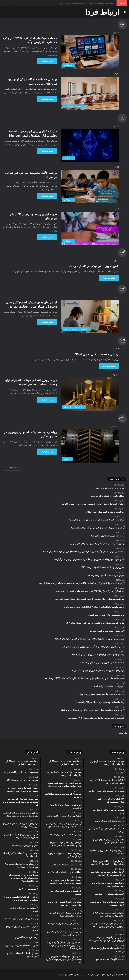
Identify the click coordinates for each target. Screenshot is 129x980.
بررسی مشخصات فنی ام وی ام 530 (96, 354)
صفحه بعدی (12, 468)
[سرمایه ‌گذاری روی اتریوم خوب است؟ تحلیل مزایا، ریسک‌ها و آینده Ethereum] (90, 145)
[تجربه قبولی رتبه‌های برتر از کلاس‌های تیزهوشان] (90, 228)
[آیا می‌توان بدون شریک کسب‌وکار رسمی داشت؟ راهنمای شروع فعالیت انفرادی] (90, 316)
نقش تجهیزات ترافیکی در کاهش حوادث (94, 266)
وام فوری (123, 733)
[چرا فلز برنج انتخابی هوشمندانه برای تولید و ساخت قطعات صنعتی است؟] (90, 394)
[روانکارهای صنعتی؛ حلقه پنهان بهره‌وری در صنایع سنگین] (90, 446)
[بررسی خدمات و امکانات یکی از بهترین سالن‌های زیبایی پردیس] (90, 93)
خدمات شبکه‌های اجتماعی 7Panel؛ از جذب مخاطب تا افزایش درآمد (87, 3)
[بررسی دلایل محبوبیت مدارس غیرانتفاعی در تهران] (90, 187)
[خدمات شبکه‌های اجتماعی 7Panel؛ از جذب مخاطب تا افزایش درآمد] (90, 52)
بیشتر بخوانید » (47, 61)
